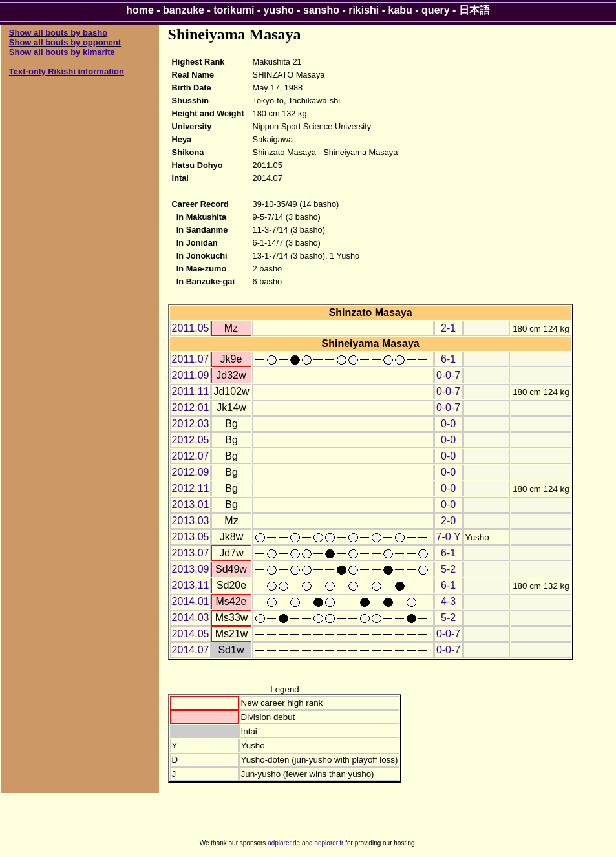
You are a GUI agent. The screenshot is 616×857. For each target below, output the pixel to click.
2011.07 (191, 359)
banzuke (184, 10)
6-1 (448, 359)
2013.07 (191, 553)
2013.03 (191, 521)
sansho (321, 10)
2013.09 (191, 569)
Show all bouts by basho (58, 33)
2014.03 (191, 618)
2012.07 (191, 456)
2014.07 (191, 650)
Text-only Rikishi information (67, 71)
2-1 (448, 328)
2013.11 (191, 585)
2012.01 (191, 407)
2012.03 (191, 424)
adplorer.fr (329, 843)
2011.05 (191, 328)
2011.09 (191, 375)
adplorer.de (284, 843)
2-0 (448, 521)
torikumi (234, 10)
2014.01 (191, 601)
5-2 (448, 569)
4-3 (448, 601)
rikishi (364, 10)
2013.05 (191, 537)
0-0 (448, 424)
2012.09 (191, 472)
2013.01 (191, 504)
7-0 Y (449, 537)
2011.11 (191, 391)
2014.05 (191, 634)
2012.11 (191, 488)
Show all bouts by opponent (65, 42)
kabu (400, 10)
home (140, 10)
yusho (279, 10)
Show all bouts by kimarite (62, 52)
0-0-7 (448, 375)
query (436, 10)
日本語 (474, 10)
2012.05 (191, 440)
